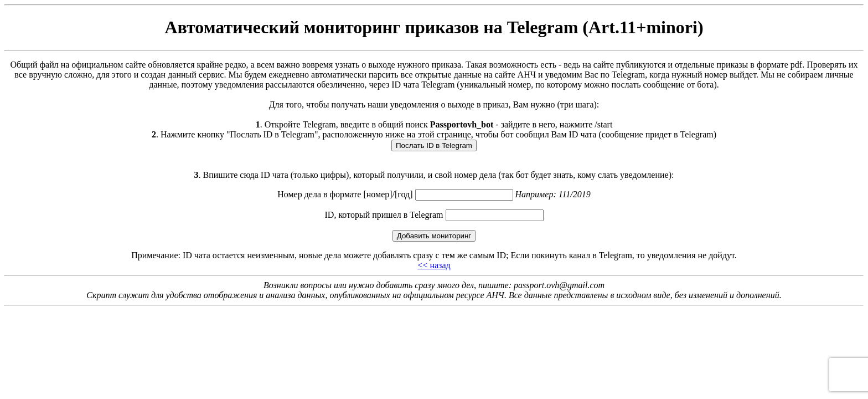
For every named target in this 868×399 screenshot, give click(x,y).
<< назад (434, 265)
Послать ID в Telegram (434, 145)
